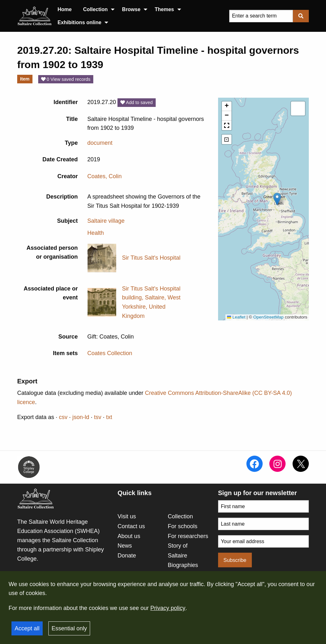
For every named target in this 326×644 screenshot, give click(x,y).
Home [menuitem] (65, 9)
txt (109, 417)
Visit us (127, 516)
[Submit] (301, 16)
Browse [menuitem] (131, 9)
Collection (180, 516)
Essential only (69, 628)
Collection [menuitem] (95, 9)
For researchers (188, 536)
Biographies (183, 565)
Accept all (27, 628)
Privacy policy (168, 608)
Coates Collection (110, 353)
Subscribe (235, 560)
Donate (127, 556)
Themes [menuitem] (164, 9)
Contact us (131, 526)
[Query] (261, 16)
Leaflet (236, 317)
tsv (98, 417)
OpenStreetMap (268, 317)
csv (63, 417)
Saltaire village (106, 221)
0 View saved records (66, 79)
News (125, 546)
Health (96, 233)
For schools (183, 526)
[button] (277, 199)
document (100, 143)
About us (129, 536)
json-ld (81, 417)
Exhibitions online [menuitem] (80, 22)
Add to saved (136, 102)
